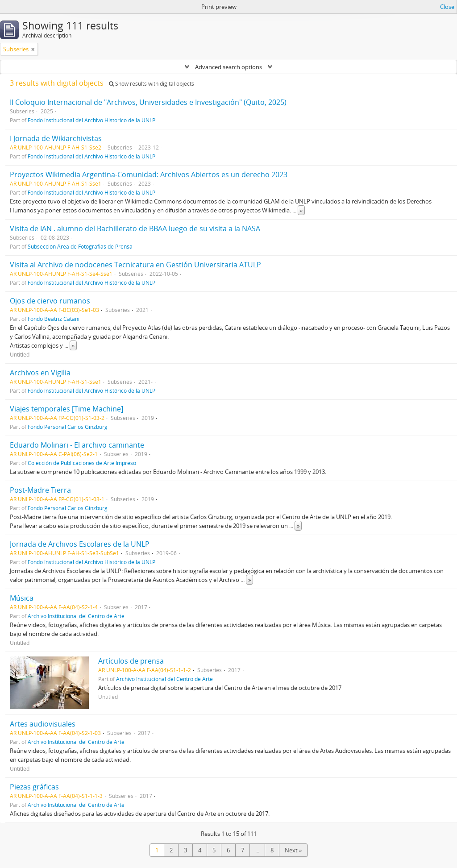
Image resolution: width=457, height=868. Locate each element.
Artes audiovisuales (43, 724)
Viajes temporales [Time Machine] (66, 409)
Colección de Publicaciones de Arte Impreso (82, 463)
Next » (293, 850)
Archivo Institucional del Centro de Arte (76, 616)
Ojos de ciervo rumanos (50, 301)
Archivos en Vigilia (40, 373)
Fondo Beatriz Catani (54, 319)
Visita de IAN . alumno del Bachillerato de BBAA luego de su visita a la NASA (135, 228)
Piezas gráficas (34, 787)
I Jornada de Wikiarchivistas (56, 138)
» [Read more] (301, 210)
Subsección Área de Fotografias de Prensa (80, 246)
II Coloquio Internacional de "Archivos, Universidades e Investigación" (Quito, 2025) (148, 102)
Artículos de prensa (131, 661)
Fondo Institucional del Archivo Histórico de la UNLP (91, 120)
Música (22, 598)
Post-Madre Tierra (40, 490)
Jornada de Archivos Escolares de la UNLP (80, 544)
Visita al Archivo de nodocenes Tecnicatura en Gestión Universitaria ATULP (135, 265)
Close (447, 7)
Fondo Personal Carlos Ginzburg (68, 427)
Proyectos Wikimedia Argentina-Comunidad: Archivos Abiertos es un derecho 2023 (149, 174)
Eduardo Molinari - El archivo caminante (77, 445)
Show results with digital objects (152, 84)
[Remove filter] (33, 49)
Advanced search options (228, 67)
